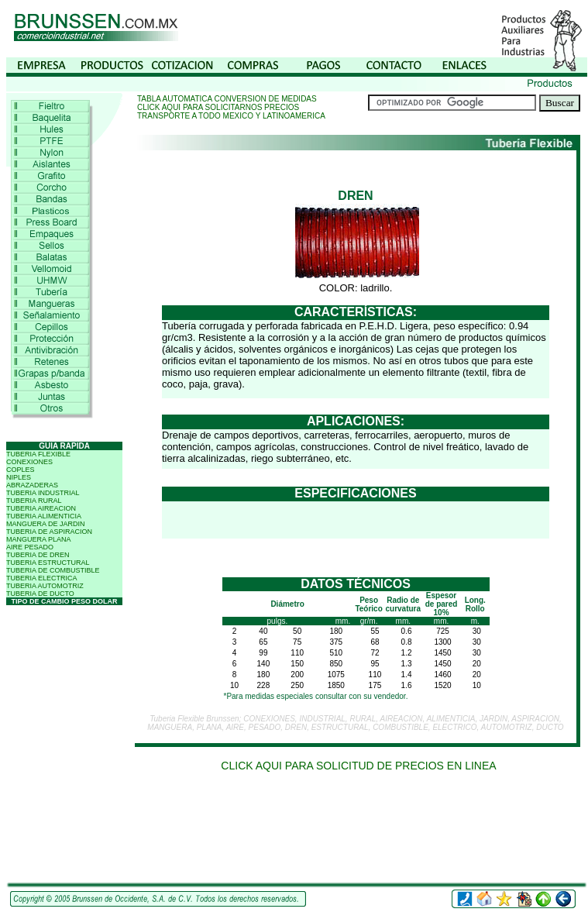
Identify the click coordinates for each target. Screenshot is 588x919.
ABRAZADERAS (32, 485)
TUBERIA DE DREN (38, 555)
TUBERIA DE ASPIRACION (49, 532)
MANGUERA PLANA (39, 539)
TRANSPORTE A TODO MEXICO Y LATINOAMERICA (231, 116)
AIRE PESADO (30, 547)
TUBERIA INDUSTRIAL (43, 493)
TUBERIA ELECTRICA (42, 578)
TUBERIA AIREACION (41, 508)
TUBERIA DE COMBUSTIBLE (53, 570)
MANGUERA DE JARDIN (46, 524)
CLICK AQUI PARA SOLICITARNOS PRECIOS (218, 107)
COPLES (21, 470)
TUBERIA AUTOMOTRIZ (45, 586)
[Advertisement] (359, 833)
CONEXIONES (29, 462)
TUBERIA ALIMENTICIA (44, 516)
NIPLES (19, 477)
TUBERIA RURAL (34, 501)
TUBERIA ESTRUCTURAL (48, 563)
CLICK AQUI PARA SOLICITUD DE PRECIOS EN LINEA (358, 766)
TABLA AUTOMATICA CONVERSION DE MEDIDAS (227, 99)
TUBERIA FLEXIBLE (38, 454)
